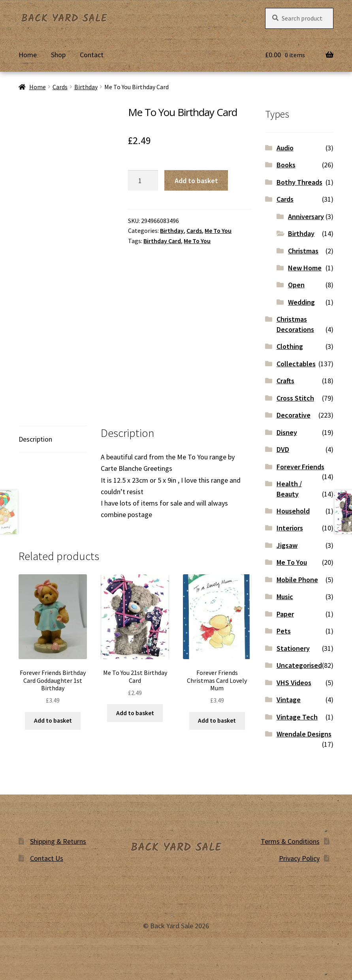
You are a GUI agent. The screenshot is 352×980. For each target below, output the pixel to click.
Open (296, 285)
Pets (284, 631)
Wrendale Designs (304, 734)
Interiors (290, 528)
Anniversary (306, 216)
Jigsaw (287, 545)
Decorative (294, 415)
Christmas (303, 251)
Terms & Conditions (290, 841)
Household (293, 511)
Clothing (290, 346)
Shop (58, 55)
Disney (287, 432)
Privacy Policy (299, 858)
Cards (60, 87)
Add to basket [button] (53, 720)
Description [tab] (35, 439)
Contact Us (47, 858)
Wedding (301, 302)
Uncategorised (299, 665)
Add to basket (196, 181)
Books (286, 165)
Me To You (218, 231)
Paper (285, 614)
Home (28, 55)
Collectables (296, 364)
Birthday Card (162, 241)
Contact (92, 55)
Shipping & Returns (58, 841)
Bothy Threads (299, 182)
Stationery (293, 648)
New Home (305, 268)
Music (285, 597)
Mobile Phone (297, 580)
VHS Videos (294, 683)
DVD (283, 449)
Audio (285, 148)
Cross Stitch (295, 398)
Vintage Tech (297, 717)
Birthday (86, 87)
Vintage (289, 700)
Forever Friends (300, 467)
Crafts (285, 381)
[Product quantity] (143, 180)
